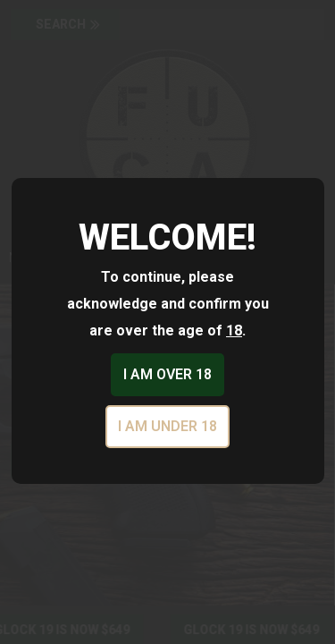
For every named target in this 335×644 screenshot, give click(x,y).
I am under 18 (167, 426)
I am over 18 (167, 374)
